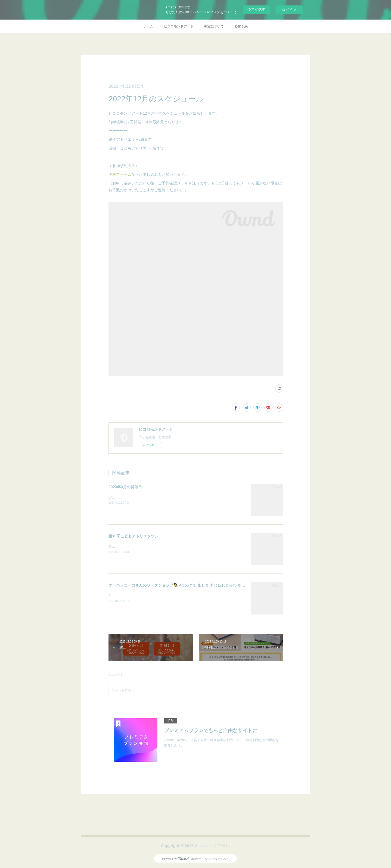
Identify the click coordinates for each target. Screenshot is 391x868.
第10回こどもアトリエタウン (134, 536)
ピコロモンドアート (179, 26)
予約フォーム (120, 174)
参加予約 (241, 26)
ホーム (148, 26)
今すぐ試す (256, 9)
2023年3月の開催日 (125, 487)
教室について (214, 26)
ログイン (289, 10)
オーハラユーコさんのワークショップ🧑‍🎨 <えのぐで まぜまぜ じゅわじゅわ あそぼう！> (184, 585)
